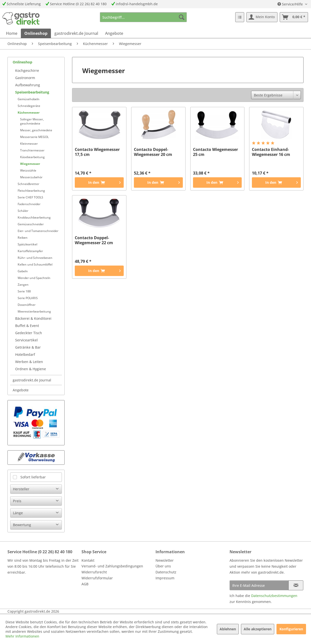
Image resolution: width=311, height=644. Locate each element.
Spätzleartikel (27, 244)
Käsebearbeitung (32, 157)
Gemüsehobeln (29, 99)
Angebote (21, 390)
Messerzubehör (31, 177)
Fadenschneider (29, 204)
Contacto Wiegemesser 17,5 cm (97, 152)
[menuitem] (143, 17)
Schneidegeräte (29, 106)
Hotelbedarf (25, 354)
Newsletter (165, 560)
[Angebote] (114, 33)
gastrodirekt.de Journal (32, 380)
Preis (17, 501)
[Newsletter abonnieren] (296, 585)
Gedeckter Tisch (29, 333)
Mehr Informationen (22, 636)
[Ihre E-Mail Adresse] (259, 585)
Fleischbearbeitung (31, 191)
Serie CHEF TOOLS (30, 197)
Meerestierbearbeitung (34, 311)
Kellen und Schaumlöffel (35, 264)
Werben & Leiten (29, 362)
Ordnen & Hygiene (31, 369)
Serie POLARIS (28, 298)
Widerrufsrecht (94, 572)
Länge (18, 513)
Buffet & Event (27, 326)
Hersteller (21, 489)
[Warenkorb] (294, 17)
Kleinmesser (29, 144)
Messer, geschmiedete (36, 130)
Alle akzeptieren (258, 629)
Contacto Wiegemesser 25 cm (215, 152)
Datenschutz (166, 572)
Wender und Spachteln (34, 278)
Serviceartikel (26, 340)
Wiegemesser (30, 164)
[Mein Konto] (262, 17)
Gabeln (23, 271)
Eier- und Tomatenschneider (38, 231)
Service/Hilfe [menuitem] (291, 4)
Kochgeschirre (27, 70)
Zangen (23, 285)
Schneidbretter (28, 184)
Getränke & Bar (28, 347)
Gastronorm (25, 78)
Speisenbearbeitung (32, 92)
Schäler (23, 211)
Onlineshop (22, 62)
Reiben (23, 238)
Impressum (165, 578)
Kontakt (88, 560)
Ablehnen (228, 629)
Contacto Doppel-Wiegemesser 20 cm (153, 152)
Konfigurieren (291, 629)
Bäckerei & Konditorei (33, 318)
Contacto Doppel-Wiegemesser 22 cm (94, 240)
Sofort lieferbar (33, 477)
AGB (85, 584)
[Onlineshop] (36, 33)
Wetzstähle (28, 170)
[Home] (12, 33)
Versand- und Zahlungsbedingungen (112, 566)
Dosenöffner (27, 305)
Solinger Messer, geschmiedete (32, 121)
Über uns (163, 566)
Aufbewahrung (28, 85)
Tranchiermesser (32, 150)
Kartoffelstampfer (30, 251)
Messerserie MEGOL (34, 137)
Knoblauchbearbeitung (34, 217)
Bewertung (22, 525)
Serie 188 (24, 291)
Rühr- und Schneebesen (35, 258)
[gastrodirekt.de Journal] (76, 33)
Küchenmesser (29, 113)
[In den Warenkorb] (99, 183)
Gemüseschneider (31, 224)
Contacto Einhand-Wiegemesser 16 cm (271, 152)
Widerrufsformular (97, 578)
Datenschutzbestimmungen (274, 596)
